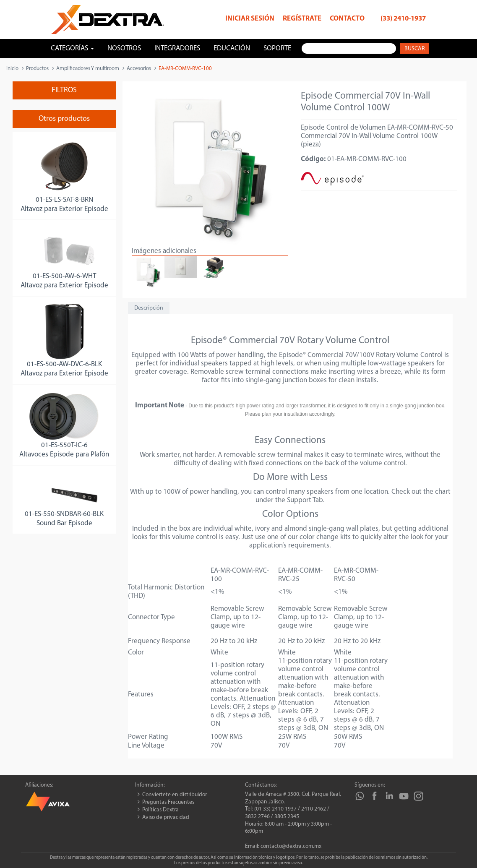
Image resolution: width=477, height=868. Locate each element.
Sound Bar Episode (64, 523)
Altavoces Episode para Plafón (64, 455)
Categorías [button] (72, 48)
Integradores (177, 48)
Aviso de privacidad (166, 817)
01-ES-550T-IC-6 (64, 445)
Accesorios (139, 69)
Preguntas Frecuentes (168, 802)
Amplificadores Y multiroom (88, 69)
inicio (12, 69)
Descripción (149, 308)
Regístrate (302, 19)
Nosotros (124, 48)
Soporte (277, 48)
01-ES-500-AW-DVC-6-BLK (64, 364)
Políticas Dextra (160, 810)
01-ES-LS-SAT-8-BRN (64, 200)
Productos (37, 69)
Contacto (347, 19)
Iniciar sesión (250, 19)
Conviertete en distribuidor (175, 795)
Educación (232, 48)
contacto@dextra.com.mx (291, 846)
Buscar (415, 49)
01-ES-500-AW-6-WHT (64, 276)
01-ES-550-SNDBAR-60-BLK (64, 514)
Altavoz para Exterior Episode (64, 209)
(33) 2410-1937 (403, 19)
